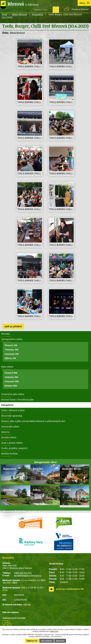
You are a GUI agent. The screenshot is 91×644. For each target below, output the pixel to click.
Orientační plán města (13, 394)
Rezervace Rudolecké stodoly (14, 512)
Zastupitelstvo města (12, 339)
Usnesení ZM (12, 354)
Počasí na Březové (80, 9)
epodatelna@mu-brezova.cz (28, 575)
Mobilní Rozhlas (9, 454)
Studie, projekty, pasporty (14, 448)
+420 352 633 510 (23, 573)
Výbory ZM (10, 358)
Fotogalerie (38, 14)
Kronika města (9, 437)
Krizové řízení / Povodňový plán (17, 400)
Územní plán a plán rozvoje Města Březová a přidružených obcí (33, 421)
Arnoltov (9, 490)
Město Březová (19, 14)
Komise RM (11, 386)
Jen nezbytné (47, 641)
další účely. (55, 631)
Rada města (7, 367)
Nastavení (60, 641)
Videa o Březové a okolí (13, 410)
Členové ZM (11, 345)
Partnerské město (10, 427)
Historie (5, 432)
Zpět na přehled (13, 326)
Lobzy (37, 490)
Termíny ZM (11, 350)
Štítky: (6, 33)
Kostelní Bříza (71, 469)
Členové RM (11, 373)
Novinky (6, 334)
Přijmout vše (32, 641)
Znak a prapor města (12, 443)
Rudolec (38, 469)
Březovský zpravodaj (12, 416)
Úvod (4, 14)
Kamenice (10, 469)
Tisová (67, 490)
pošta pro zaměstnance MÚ (70, 589)
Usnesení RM (12, 381)
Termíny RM (11, 377)
